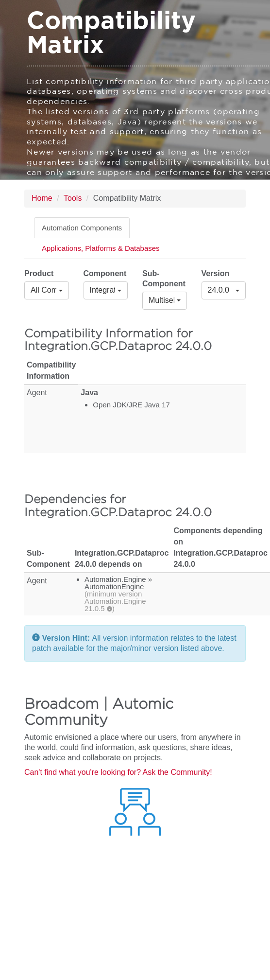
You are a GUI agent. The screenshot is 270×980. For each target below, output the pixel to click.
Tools (73, 198)
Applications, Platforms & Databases (101, 248)
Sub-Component (164, 279)
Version (216, 273)
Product (39, 273)
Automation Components (82, 228)
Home (42, 198)
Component (105, 273)
